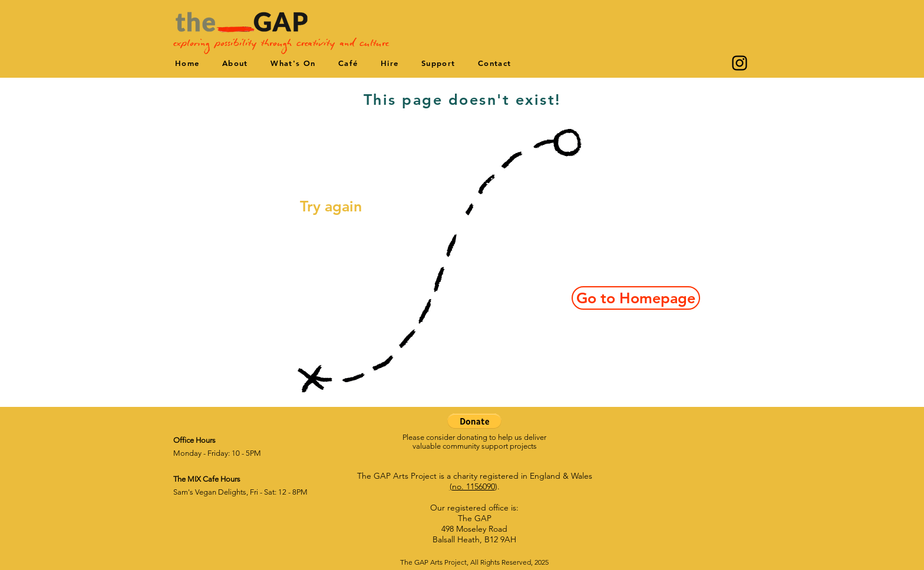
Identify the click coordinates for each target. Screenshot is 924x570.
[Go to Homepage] (636, 298)
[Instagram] (740, 63)
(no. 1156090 (472, 486)
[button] (474, 421)
